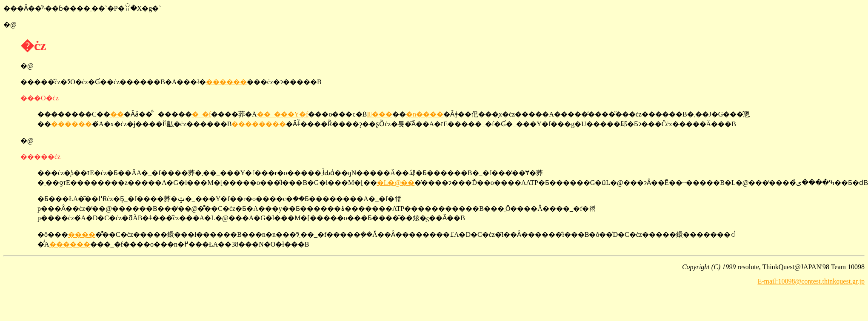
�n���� (425, 114)
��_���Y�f (283, 114)
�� (117, 114)
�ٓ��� (380, 114)
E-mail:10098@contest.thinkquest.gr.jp (811, 281)
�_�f (201, 114)
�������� (259, 124)
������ (226, 82)
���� (82, 234)
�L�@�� (396, 183)
